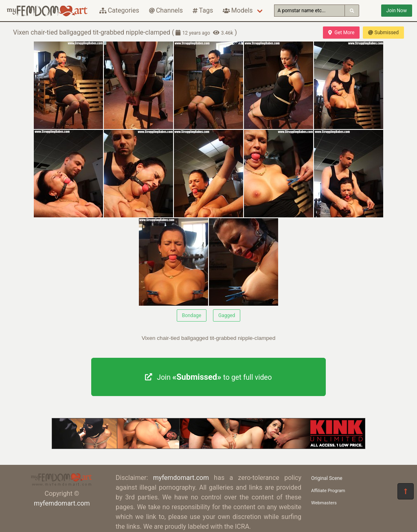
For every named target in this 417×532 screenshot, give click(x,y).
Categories (119, 10)
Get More (341, 33)
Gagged (227, 315)
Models (238, 10)
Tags (203, 10)
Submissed (383, 33)
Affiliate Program (328, 491)
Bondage (192, 315)
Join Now (397, 11)
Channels (166, 10)
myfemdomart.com (62, 503)
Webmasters (324, 503)
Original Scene (327, 478)
